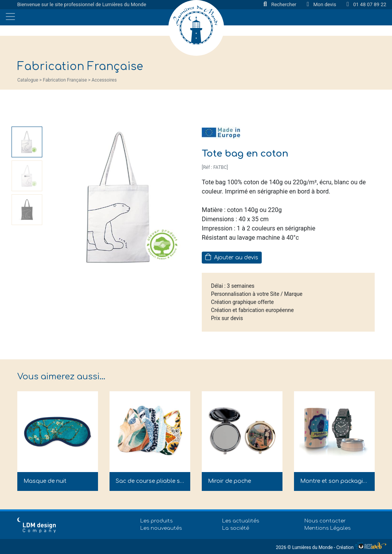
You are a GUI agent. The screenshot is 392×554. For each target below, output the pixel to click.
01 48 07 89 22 (366, 4)
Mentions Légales (327, 528)
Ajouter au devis (232, 257)
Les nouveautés (161, 528)
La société (236, 528)
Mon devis (322, 4)
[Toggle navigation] (10, 17)
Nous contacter (325, 521)
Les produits (156, 521)
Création (361, 547)
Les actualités (241, 521)
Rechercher (281, 4)
